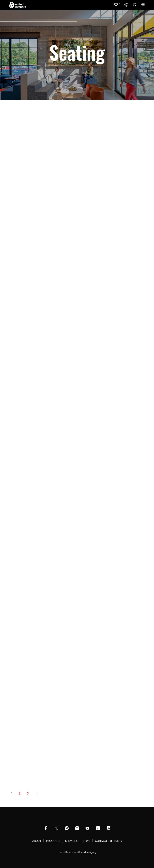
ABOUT (37, 841)
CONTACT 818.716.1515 (108, 841)
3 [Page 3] (28, 793)
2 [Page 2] (20, 793)
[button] (117, 4)
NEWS (86, 841)
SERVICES (71, 841)
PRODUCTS (53, 841)
